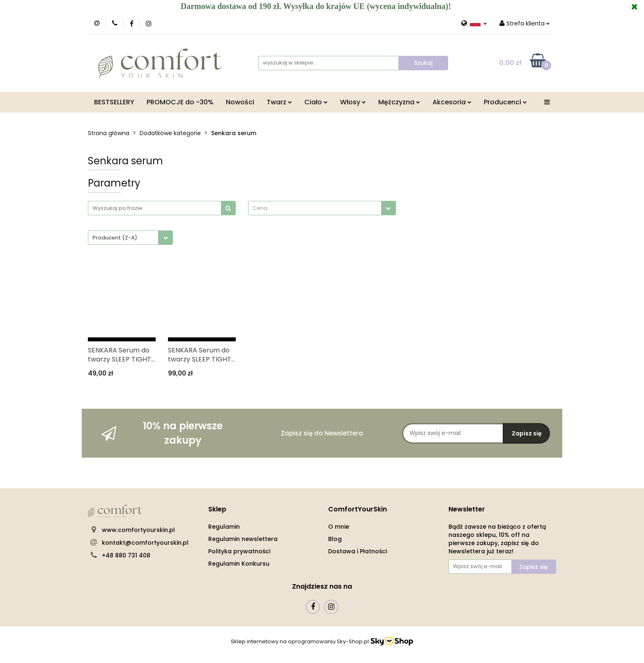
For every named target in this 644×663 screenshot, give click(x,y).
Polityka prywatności (239, 551)
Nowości (240, 102)
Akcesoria (452, 102)
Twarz (279, 102)
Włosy (353, 102)
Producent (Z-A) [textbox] (115, 238)
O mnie (339, 527)
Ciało (316, 102)
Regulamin (224, 527)
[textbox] (315, 208)
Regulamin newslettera (243, 539)
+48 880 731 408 (126, 555)
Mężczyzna (399, 102)
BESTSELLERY (114, 102)
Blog (335, 539)
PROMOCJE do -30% (180, 102)
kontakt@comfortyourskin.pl (145, 543)
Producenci (505, 102)
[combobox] (322, 208)
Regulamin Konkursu (239, 564)
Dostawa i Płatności (358, 551)
